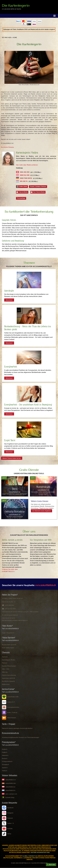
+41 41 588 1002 (9, 605)
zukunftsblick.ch (11, 780)
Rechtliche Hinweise (7, 147)
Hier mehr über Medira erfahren (27, 165)
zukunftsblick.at (10, 787)
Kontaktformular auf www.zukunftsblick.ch (15, 620)
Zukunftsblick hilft (13, 697)
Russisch (5, 758)
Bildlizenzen (6, 684)
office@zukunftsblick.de (11, 615)
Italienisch (5, 755)
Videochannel (12, 718)
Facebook (10, 808)
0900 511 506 (25, 175)
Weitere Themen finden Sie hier (12, 458)
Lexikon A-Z (11, 702)
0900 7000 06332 (26, 178)
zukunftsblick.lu (10, 790)
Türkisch (5, 771)
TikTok (9, 834)
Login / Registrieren (8, 633)
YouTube (10, 829)
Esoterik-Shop (10, 798)
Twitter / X (10, 823)
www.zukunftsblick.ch (46, 586)
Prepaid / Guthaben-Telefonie (38, 187)
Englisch (5, 752)
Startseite (5, 657)
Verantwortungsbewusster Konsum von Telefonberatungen (21, 737)
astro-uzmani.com (11, 794)
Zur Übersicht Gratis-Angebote (41, 511)
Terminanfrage (21, 198)
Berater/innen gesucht (9, 645)
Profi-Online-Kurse (8, 648)
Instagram (10, 813)
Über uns (5, 672)
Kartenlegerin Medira (9, 660)
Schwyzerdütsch (7, 762)
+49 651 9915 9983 (10, 609)
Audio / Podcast (12, 712)
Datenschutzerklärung (9, 675)
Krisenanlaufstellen (13, 707)
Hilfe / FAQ (6, 669)
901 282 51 (24, 181)
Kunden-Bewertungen (9, 666)
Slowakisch (5, 765)
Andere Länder (23, 186)
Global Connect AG (30, 856)
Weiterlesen (9, 300)
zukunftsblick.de (11, 783)
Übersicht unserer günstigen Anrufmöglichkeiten (17, 728)
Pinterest (10, 818)
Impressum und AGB (8, 678)
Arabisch (5, 749)
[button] (54, 16)
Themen (5, 663)
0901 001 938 (25, 172)
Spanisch (5, 768)
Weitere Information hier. (40, 852)
